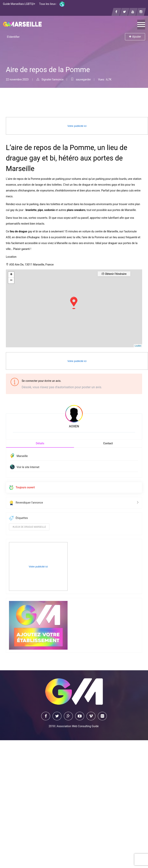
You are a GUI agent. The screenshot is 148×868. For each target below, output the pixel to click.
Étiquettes (18, 518)
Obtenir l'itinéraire (114, 274)
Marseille (22, 456)
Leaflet (138, 346)
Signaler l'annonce (50, 79)
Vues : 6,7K (105, 79)
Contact (108, 443)
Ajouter (135, 37)
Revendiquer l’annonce (74, 503)
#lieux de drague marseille (29, 527)
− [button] (11, 281)
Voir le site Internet (28, 467)
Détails (40, 443)
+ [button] (11, 275)
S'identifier (13, 37)
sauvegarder (81, 79)
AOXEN (74, 426)
